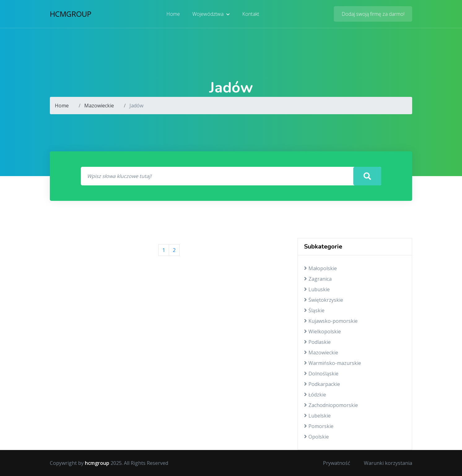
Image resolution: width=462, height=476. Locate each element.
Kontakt (251, 14)
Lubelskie (317, 416)
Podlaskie (317, 342)
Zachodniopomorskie (331, 405)
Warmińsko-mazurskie (333, 363)
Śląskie (314, 310)
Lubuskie (317, 289)
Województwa (211, 14)
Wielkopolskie (323, 331)
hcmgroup (71, 14)
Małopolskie (320, 268)
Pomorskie (319, 426)
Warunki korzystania (388, 463)
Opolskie (316, 437)
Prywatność (337, 463)
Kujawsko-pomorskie (331, 321)
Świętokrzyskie (324, 300)
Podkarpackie (322, 384)
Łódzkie (315, 395)
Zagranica (318, 279)
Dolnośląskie (321, 374)
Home (173, 14)
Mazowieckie (99, 106)
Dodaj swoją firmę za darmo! (373, 14)
